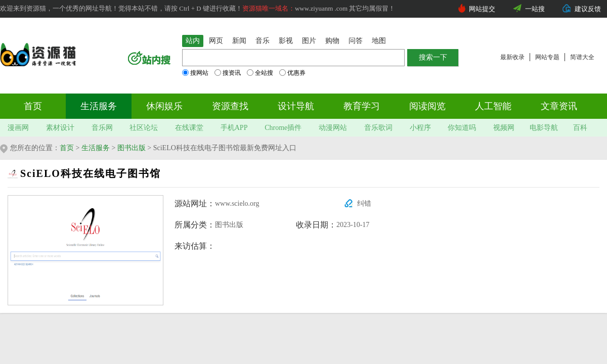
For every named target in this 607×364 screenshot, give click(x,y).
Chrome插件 (283, 128)
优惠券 (292, 73)
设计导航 (296, 106)
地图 (379, 41)
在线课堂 (189, 128)
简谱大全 (582, 57)
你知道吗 (462, 128)
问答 (356, 41)
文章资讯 (559, 106)
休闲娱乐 (164, 106)
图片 (309, 41)
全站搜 (260, 73)
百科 (580, 128)
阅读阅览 (427, 106)
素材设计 (60, 128)
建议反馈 (588, 9)
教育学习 (362, 106)
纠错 (364, 203)
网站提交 (482, 9)
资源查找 (230, 106)
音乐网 (102, 128)
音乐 (263, 41)
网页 (216, 41)
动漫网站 (333, 128)
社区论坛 (144, 128)
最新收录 (512, 57)
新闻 (239, 41)
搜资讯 (228, 73)
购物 (332, 41)
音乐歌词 (378, 128)
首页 (33, 106)
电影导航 (544, 128)
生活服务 (99, 106)
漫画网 (18, 128)
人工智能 (493, 106)
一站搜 (535, 9)
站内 (193, 41)
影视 (286, 41)
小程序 (420, 128)
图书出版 (132, 148)
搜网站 (195, 73)
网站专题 (547, 57)
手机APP (234, 128)
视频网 (504, 128)
